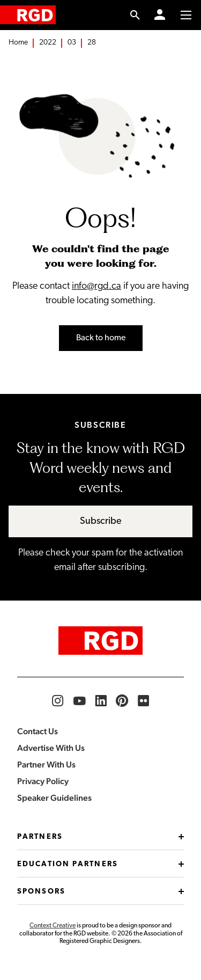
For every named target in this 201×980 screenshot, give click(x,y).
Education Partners (100, 864)
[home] (28, 15)
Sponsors (100, 892)
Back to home (101, 338)
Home (18, 43)
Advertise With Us (51, 748)
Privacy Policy (43, 781)
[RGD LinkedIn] (101, 701)
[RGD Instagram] (58, 701)
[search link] (135, 15)
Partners (100, 837)
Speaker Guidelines (54, 798)
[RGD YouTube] (79, 701)
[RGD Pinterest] (122, 701)
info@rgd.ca (96, 286)
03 (72, 43)
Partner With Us (46, 765)
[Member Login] (160, 15)
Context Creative (53, 926)
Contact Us (38, 731)
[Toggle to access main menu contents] (186, 15)
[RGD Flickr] (144, 701)
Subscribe (101, 521)
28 (92, 43)
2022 (48, 43)
